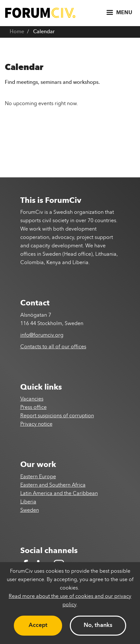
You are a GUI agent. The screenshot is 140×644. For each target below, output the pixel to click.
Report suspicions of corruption (57, 416)
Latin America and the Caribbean (59, 494)
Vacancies (32, 399)
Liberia (28, 502)
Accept (38, 625)
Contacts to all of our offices (53, 347)
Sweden (30, 510)
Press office (33, 408)
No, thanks (98, 625)
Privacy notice (36, 424)
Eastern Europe (38, 477)
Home (17, 32)
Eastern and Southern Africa (53, 485)
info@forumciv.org (42, 335)
